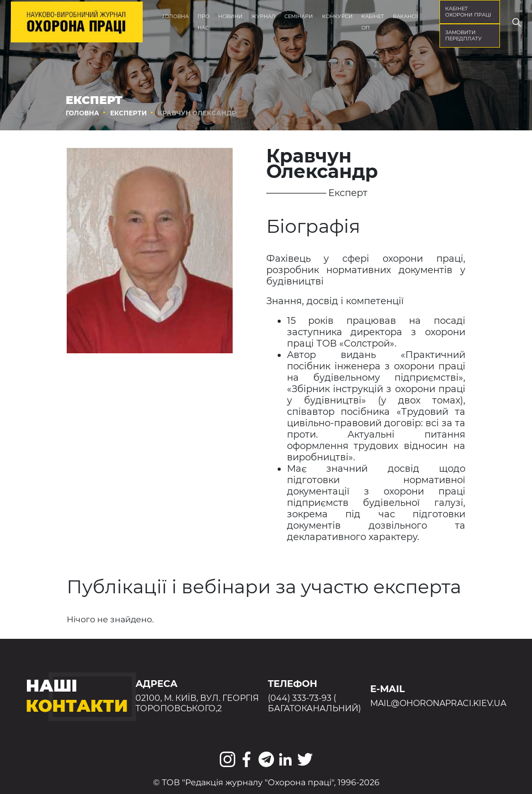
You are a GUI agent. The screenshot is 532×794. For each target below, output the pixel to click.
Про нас (203, 22)
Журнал (263, 16)
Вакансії (406, 16)
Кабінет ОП (373, 22)
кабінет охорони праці (468, 12)
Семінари (299, 16)
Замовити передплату (463, 35)
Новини (230, 16)
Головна (176, 16)
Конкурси (337, 16)
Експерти (128, 113)
